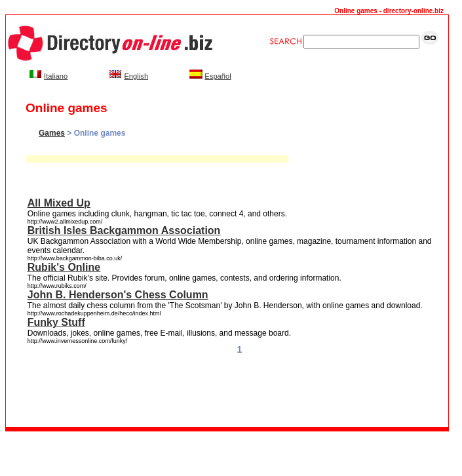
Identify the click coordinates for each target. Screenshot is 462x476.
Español (218, 76)
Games (52, 133)
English (136, 76)
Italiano (56, 76)
